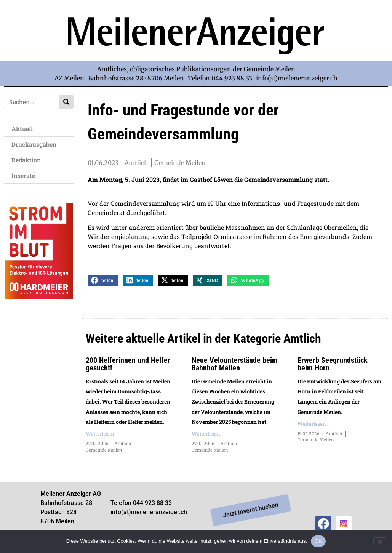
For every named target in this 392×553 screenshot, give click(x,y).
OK (318, 541)
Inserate (25, 176)
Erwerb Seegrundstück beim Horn (333, 370)
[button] (103, 286)
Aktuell (24, 129)
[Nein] (380, 541)
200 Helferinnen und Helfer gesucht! (128, 370)
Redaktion (28, 160)
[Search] (66, 102)
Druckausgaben (34, 144)
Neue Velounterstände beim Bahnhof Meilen (235, 370)
